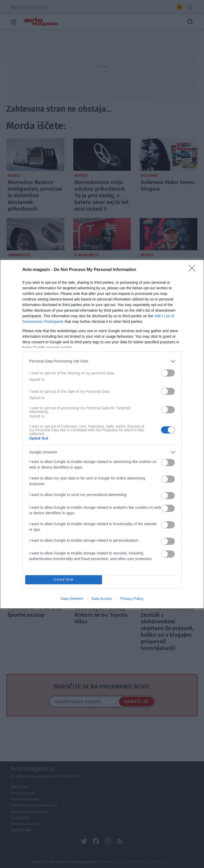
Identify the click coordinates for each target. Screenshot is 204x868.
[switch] (168, 373)
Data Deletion (72, 599)
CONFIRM (64, 579)
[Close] (194, 270)
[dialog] (102, 434)
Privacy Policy (132, 599)
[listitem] (102, 361)
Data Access (102, 599)
